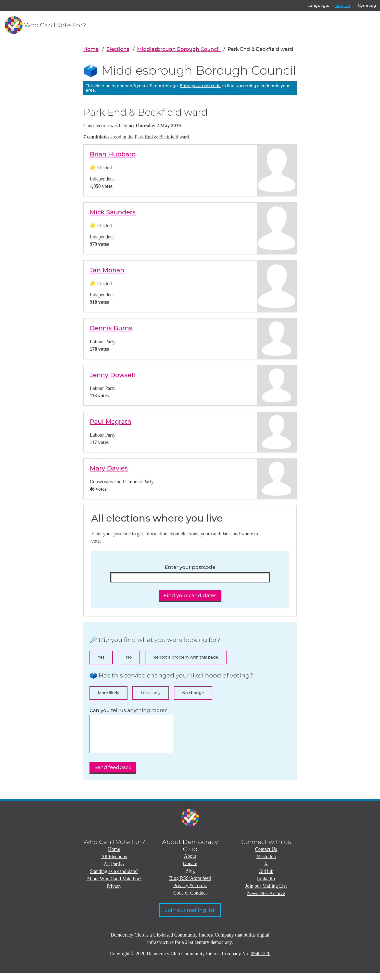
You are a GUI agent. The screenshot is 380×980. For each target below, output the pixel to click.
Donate (190, 871)
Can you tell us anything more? (128, 711)
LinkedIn (266, 886)
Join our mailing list (190, 918)
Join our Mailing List (266, 893)
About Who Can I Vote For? (114, 886)
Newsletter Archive (266, 901)
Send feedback (113, 775)
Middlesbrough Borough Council (179, 49)
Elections (118, 49)
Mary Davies (109, 468)
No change (193, 693)
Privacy (114, 893)
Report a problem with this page (186, 657)
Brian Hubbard (113, 154)
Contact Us (266, 856)
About (190, 863)
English (343, 6)
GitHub (266, 879)
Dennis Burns (111, 328)
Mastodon (266, 864)
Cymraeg (367, 6)
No (129, 657)
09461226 (261, 961)
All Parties (114, 871)
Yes (101, 657)
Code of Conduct (190, 900)
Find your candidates (190, 595)
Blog (190, 878)
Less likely (151, 693)
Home (91, 49)
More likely (108, 693)
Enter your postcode (200, 86)
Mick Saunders (113, 212)
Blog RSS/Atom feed (190, 885)
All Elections (114, 864)
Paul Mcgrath (111, 422)
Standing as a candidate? (114, 879)
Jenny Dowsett (113, 375)
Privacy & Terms (190, 893)
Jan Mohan (107, 270)
